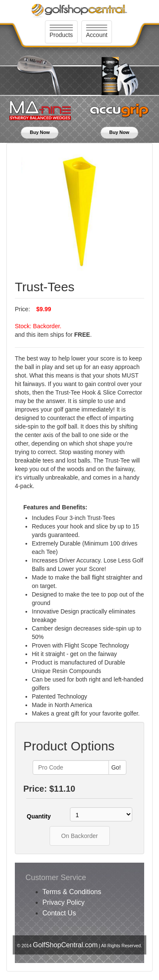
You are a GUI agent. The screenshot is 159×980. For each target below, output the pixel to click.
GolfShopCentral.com (65, 945)
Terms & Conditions (72, 892)
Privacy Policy (64, 902)
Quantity (39, 816)
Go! (116, 767)
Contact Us (59, 913)
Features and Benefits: (55, 507)
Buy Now (40, 132)
